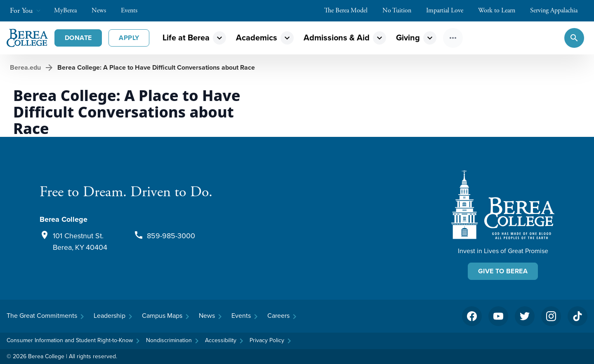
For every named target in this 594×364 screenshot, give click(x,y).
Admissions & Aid (337, 38)
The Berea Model (350, 11)
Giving (408, 38)
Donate (78, 38)
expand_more (219, 38)
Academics (257, 38)
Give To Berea (503, 271)
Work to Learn (501, 11)
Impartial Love (449, 11)
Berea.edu (25, 67)
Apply (129, 38)
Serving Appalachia (558, 11)
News (103, 11)
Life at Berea (186, 38)
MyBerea (70, 11)
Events (133, 11)
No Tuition (401, 11)
